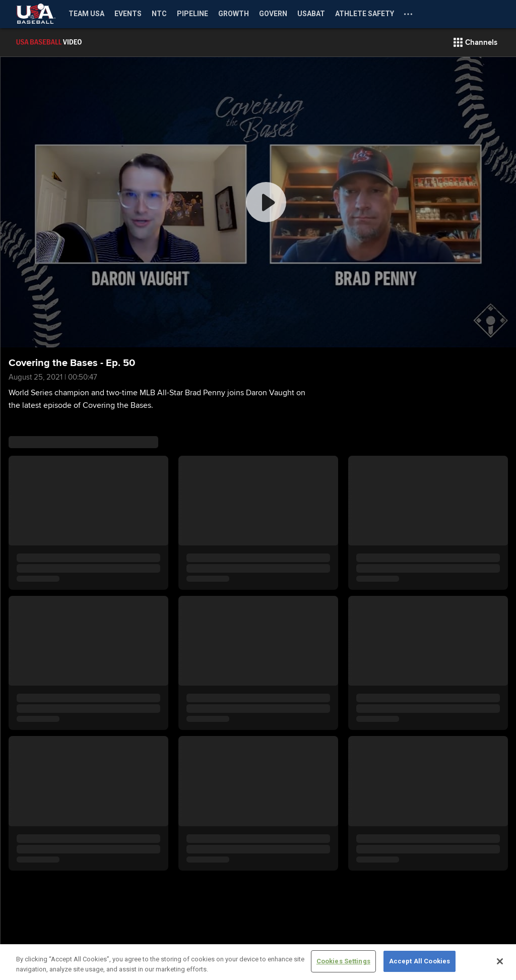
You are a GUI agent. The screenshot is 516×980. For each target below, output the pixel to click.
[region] (258, 962)
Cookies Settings (343, 961)
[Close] (500, 961)
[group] (258, 202)
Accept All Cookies (420, 961)
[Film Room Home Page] (71, 42)
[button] (475, 42)
